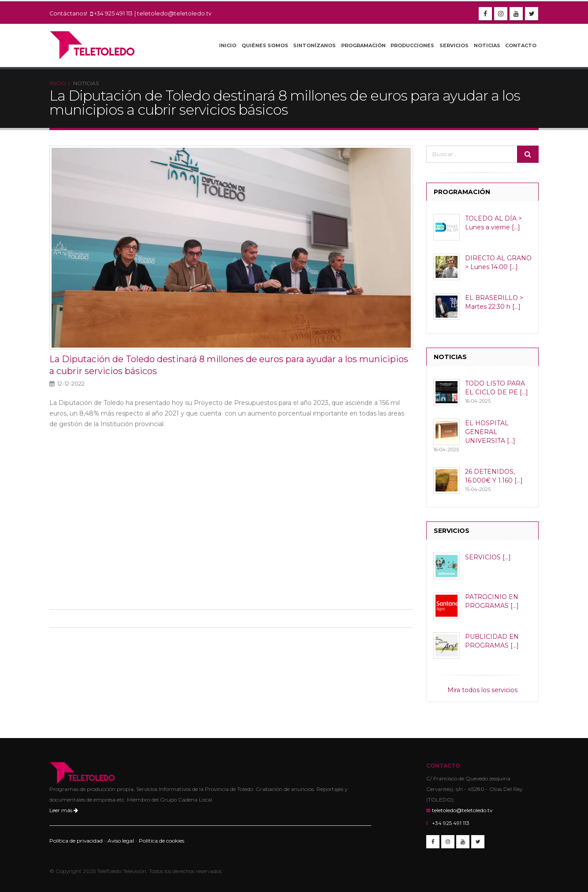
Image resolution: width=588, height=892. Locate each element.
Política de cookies (162, 841)
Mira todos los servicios (482, 690)
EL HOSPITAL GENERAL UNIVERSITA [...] (490, 432)
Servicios (454, 45)
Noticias (487, 45)
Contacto (521, 45)
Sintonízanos (314, 45)
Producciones (412, 45)
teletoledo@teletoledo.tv (174, 13)
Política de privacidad (76, 841)
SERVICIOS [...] (488, 557)
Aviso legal (121, 841)
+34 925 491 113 (113, 13)
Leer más (64, 810)
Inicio (228, 45)
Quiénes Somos (265, 45)
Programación (363, 45)
